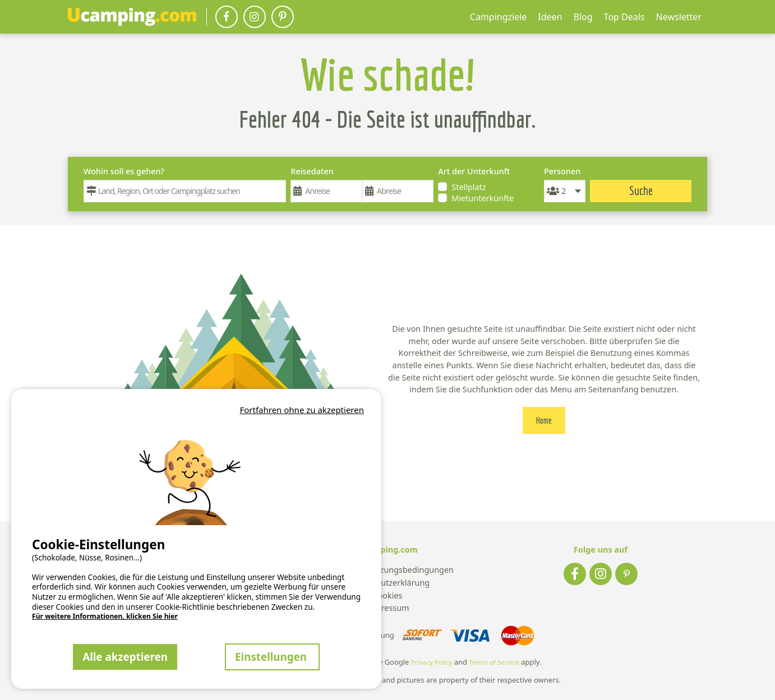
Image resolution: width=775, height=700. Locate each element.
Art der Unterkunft (474, 171)
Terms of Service (494, 662)
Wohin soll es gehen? (124, 171)
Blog (583, 17)
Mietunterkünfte (483, 198)
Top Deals (624, 17)
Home (544, 420)
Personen (562, 171)
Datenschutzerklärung (387, 583)
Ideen (550, 17)
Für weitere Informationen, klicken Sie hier (105, 616)
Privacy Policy (432, 662)
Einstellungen (272, 657)
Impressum (387, 608)
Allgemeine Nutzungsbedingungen (387, 570)
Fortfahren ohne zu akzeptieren (302, 410)
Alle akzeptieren (125, 657)
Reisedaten (312, 171)
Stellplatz (469, 187)
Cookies (388, 596)
